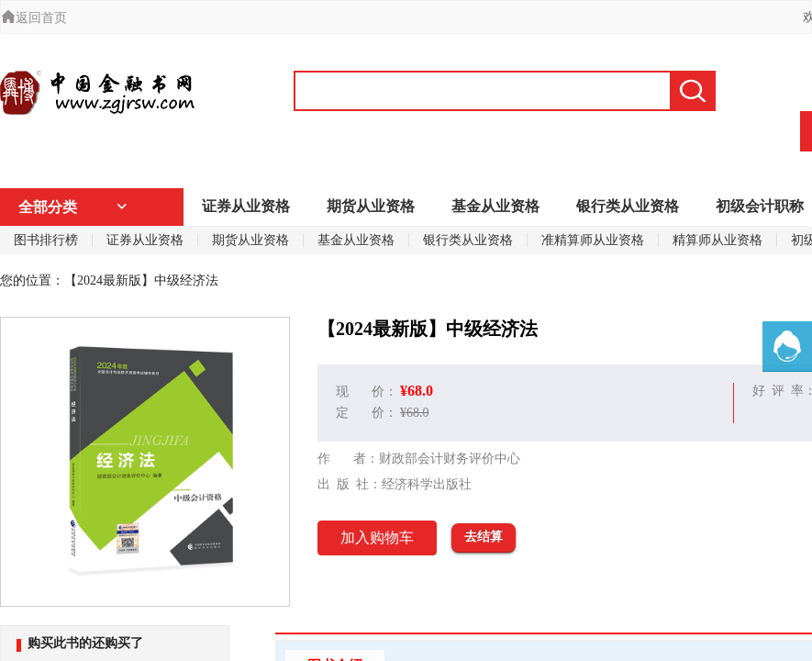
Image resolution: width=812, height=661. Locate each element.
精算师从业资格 (717, 240)
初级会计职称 (760, 206)
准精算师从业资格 (593, 240)
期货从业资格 (371, 206)
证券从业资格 (246, 206)
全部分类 (73, 207)
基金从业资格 (495, 206)
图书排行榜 (46, 240)
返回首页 (34, 18)
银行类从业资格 (628, 206)
